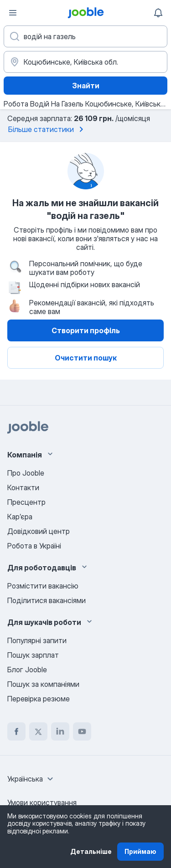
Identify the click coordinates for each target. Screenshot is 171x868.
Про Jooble (26, 473)
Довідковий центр (39, 531)
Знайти (86, 86)
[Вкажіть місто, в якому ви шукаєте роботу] (85, 62)
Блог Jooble (27, 670)
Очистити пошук (86, 358)
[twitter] (38, 731)
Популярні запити (37, 640)
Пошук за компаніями (43, 684)
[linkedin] (60, 731)
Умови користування (42, 802)
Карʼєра (20, 517)
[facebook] (16, 731)
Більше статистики (47, 129)
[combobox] (31, 779)
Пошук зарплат (33, 655)
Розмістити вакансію (43, 586)
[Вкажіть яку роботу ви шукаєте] (85, 36)
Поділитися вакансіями (47, 600)
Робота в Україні (34, 546)
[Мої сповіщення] (158, 13)
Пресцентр (26, 502)
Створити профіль (86, 330)
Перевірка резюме (39, 699)
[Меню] (13, 13)
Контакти (23, 487)
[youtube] (82, 731)
